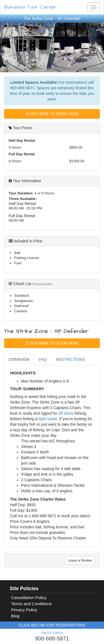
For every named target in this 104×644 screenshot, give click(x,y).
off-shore (66, 413)
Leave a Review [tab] (80, 561)
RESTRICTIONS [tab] (70, 359)
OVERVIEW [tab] (19, 359)
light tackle (48, 419)
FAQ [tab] (43, 359)
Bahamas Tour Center (31, 7)
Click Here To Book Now (52, 114)
